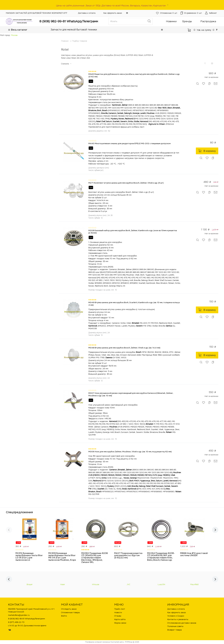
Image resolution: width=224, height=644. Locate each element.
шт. (162, 13)
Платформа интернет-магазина (97, 642)
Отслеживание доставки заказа (182, 623)
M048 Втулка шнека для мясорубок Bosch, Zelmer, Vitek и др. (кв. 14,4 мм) (124, 348)
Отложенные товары (70, 612)
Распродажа (208, 21)
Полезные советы (175, 626)
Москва (14, 35)
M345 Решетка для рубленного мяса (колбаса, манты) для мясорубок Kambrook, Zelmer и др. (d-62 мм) (134, 75)
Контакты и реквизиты (178, 619)
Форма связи (120, 623)
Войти (64, 616)
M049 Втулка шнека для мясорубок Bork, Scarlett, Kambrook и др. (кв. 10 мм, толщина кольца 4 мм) (134, 304)
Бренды (187, 21)
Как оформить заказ (113, 13)
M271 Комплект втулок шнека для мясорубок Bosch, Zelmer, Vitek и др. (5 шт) (126, 183)
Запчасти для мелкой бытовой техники (74, 30)
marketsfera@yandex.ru (19, 615)
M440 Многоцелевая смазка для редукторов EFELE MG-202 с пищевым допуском (129, 143)
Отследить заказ (69, 609)
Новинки (171, 21)
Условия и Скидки (176, 616)
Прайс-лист (120, 609)
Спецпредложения (19, 512)
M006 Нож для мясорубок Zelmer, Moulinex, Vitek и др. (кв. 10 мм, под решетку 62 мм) (130, 452)
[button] (127, 13)
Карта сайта (120, 619)
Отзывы (118, 616)
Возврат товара (175, 630)
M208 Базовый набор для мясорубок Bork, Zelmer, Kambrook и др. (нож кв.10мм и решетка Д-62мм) (133, 232)
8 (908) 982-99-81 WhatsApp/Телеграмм (69, 21)
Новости (118, 612)
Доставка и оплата (87, 13)
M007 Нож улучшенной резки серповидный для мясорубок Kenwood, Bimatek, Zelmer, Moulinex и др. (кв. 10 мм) (131, 394)
